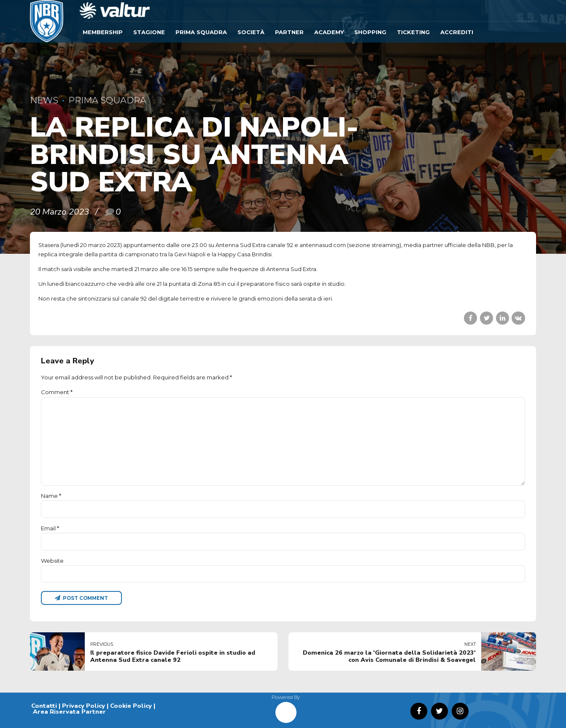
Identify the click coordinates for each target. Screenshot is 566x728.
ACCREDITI (457, 32)
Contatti (44, 706)
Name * (51, 496)
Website (52, 561)
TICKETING (413, 32)
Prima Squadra (201, 32)
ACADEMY (329, 32)
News (44, 100)
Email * (50, 528)
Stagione (149, 32)
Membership (103, 32)
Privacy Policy (84, 706)
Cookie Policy (131, 706)
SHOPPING (370, 32)
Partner (289, 32)
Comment (57, 392)
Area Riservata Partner (69, 712)
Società (251, 32)
